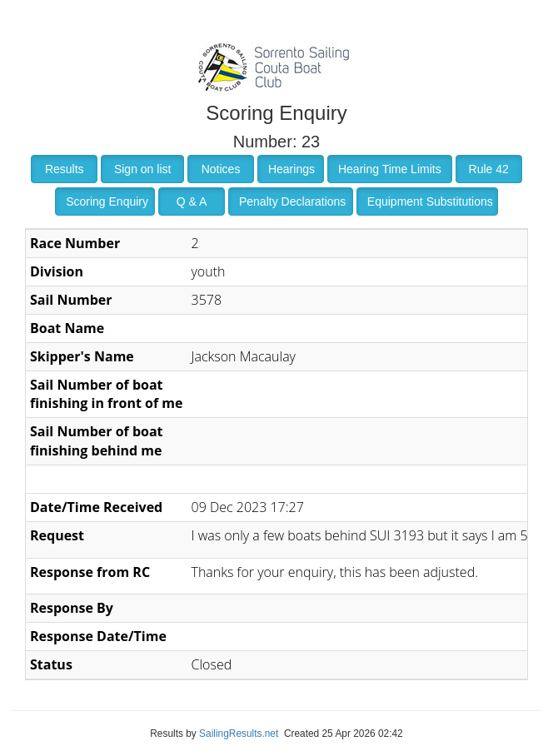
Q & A (192, 201)
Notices (221, 169)
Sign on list (142, 169)
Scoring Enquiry (107, 201)
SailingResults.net (239, 734)
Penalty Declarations (292, 201)
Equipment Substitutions (430, 201)
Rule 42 (489, 169)
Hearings (291, 169)
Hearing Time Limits (390, 169)
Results (65, 169)
